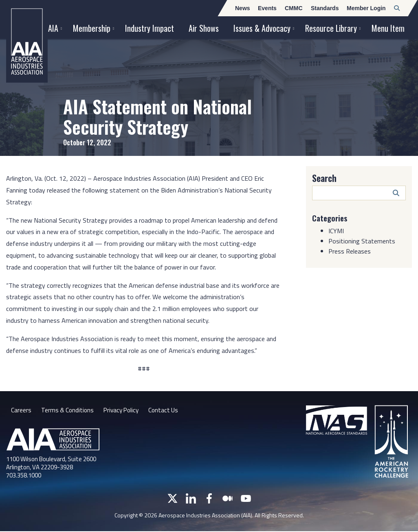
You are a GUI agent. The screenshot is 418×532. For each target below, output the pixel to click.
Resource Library (331, 28)
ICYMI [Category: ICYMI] (336, 230)
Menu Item (388, 28)
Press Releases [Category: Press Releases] (350, 251)
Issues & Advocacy (262, 28)
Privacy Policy (124, 411)
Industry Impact (150, 28)
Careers (21, 411)
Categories (331, 218)
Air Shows (204, 28)
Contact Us (168, 411)
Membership (92, 28)
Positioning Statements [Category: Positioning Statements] (362, 241)
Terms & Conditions (68, 411)
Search (324, 178)
